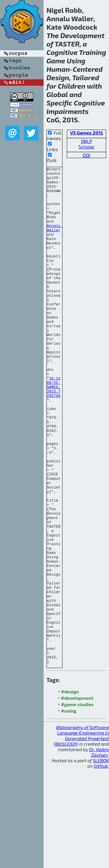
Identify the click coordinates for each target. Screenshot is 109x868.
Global (57, 94)
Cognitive (62, 52)
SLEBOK (101, 860)
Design (58, 77)
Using (76, 61)
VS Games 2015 (86, 133)
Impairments (68, 111)
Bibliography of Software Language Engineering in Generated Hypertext (83, 832)
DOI (87, 155)
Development (82, 35)
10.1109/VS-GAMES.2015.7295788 (54, 431)
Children (72, 86)
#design (70, 791)
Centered (88, 69)
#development (77, 797)
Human (58, 69)
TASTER (67, 44)
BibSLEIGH (66, 843)
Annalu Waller (55, 240)
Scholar (86, 147)
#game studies (77, 804)
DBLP (87, 141)
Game (56, 61)
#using (69, 810)
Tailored (86, 77)
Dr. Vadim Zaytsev (99, 851)
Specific (59, 103)
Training (93, 52)
